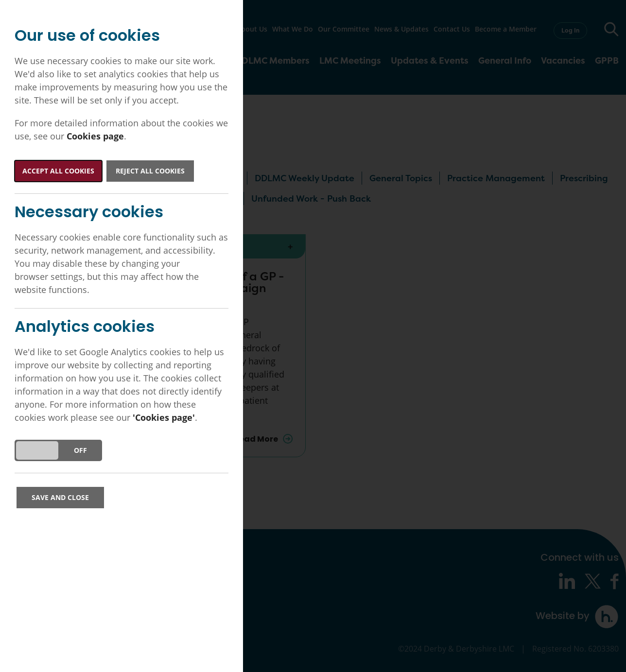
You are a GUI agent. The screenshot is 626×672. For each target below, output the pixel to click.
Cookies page (95, 136)
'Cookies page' (164, 417)
